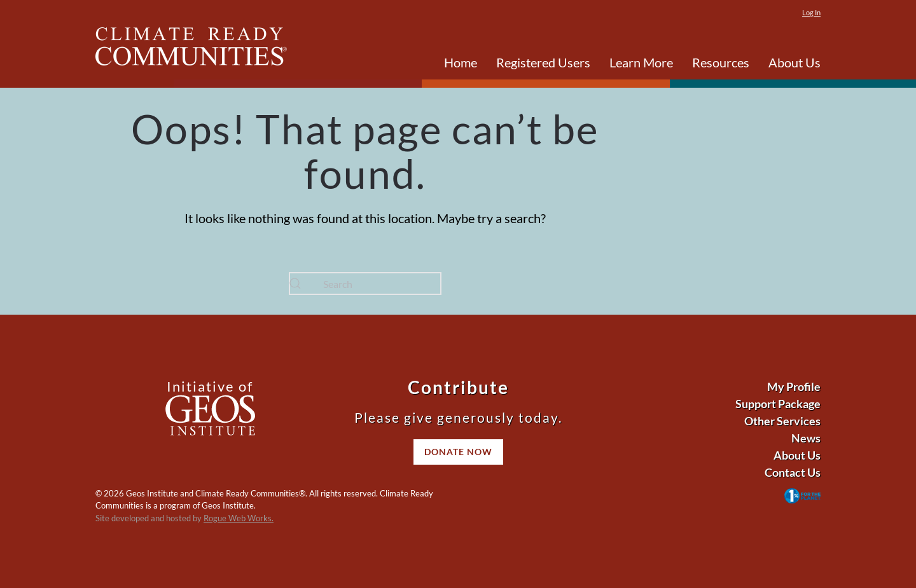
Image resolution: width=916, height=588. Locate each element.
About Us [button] (795, 62)
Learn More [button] (641, 62)
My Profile (794, 386)
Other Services (782, 421)
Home (461, 62)
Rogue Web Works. (239, 518)
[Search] (365, 284)
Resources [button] (721, 62)
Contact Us (793, 472)
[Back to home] (191, 46)
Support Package (778, 404)
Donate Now (458, 452)
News (806, 438)
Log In (811, 12)
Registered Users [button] (543, 62)
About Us (797, 455)
